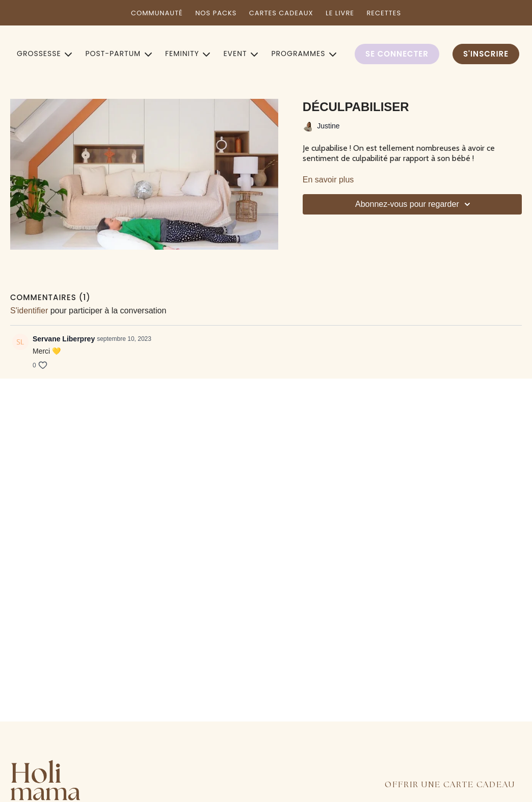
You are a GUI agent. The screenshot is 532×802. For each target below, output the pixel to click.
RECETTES (384, 13)
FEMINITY (188, 54)
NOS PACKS (216, 13)
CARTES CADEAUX (281, 13)
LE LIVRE (340, 13)
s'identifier (29, 311)
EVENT (241, 54)
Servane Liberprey (64, 339)
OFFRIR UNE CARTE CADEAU (450, 785)
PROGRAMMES (304, 54)
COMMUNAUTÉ (157, 13)
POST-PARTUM (118, 54)
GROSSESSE (44, 54)
